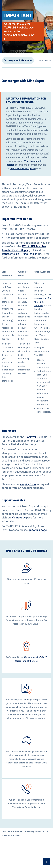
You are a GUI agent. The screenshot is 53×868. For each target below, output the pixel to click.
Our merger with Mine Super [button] (18, 60)
